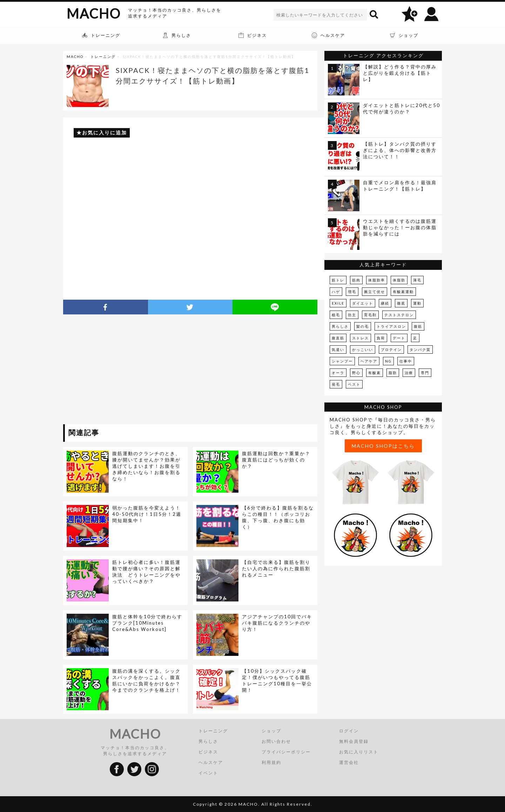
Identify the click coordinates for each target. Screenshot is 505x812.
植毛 (336, 315)
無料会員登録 (354, 741)
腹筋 (418, 326)
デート (399, 338)
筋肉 (356, 280)
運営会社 (349, 762)
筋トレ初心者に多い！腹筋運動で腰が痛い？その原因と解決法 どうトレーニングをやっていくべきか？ (146, 572)
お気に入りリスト (359, 752)
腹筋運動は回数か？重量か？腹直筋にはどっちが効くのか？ (276, 460)
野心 (356, 373)
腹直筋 (338, 338)
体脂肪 (399, 280)
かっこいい (363, 350)
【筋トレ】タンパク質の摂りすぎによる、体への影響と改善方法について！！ (400, 150)
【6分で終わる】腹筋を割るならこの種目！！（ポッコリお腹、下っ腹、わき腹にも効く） (278, 517)
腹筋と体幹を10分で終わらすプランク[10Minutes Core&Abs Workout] (147, 623)
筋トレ (338, 280)
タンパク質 (420, 350)
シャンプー (342, 361)
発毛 (336, 384)
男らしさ (340, 326)
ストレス (361, 338)
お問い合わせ (276, 741)
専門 (425, 373)
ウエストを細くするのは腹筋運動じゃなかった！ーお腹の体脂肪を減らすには (400, 227)
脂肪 (393, 373)
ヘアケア (369, 361)
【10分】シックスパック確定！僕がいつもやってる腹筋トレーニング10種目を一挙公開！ (277, 680)
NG (388, 361)
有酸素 (375, 373)
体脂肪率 (377, 280)
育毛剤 (370, 315)
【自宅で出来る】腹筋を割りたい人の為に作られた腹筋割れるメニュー (276, 568)
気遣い (338, 350)
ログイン (349, 731)
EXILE (338, 303)
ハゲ (336, 292)
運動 (417, 303)
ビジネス (208, 752)
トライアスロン (391, 326)
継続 (385, 303)
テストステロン (399, 315)
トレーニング (103, 56)
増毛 (352, 292)
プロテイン (391, 350)
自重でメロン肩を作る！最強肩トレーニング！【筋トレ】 (400, 186)
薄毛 (417, 280)
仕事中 (406, 361)
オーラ (338, 373)
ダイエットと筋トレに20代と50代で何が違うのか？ (402, 108)
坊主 (352, 315)
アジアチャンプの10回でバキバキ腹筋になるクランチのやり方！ (277, 623)
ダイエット (363, 303)
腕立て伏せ (375, 292)
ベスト (354, 384)
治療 (409, 373)
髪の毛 (363, 326)
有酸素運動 (403, 292)
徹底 (401, 303)
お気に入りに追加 (105, 132)
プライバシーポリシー (286, 752)
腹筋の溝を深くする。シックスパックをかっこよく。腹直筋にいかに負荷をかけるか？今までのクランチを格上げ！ (146, 680)
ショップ (271, 731)
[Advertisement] (127, 371)
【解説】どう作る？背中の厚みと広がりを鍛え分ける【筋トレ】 (400, 73)
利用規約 (271, 762)
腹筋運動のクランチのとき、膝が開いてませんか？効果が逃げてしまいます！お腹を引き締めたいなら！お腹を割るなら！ (146, 466)
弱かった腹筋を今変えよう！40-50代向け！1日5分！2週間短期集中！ (147, 514)
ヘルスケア (211, 762)
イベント (208, 773)
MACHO (94, 13)
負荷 (381, 338)
